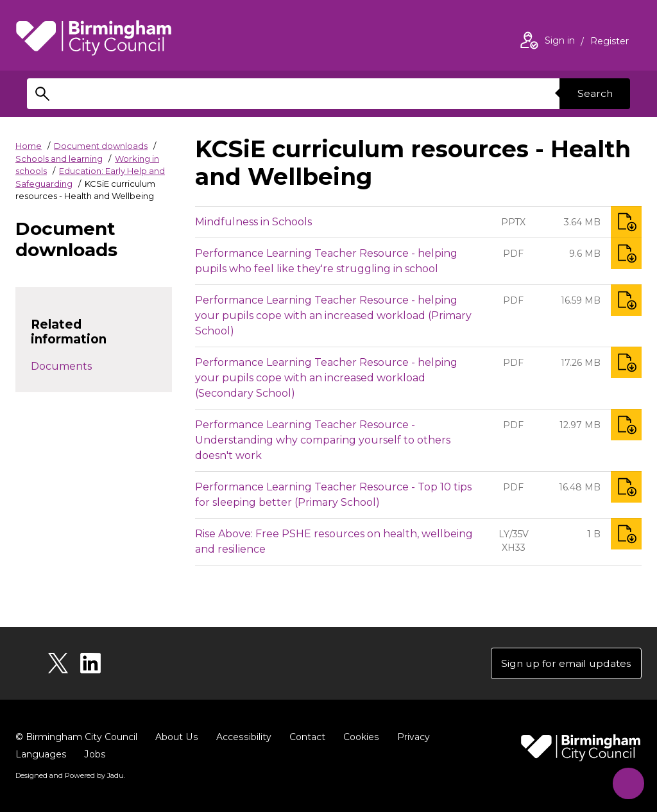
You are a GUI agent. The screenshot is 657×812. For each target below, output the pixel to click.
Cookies (358, 738)
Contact (305, 738)
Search (594, 93)
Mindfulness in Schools (253, 222)
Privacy (410, 738)
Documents (61, 366)
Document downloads (101, 146)
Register (610, 42)
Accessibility (242, 738)
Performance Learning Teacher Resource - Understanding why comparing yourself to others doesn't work (323, 440)
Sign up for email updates (564, 663)
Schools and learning (59, 159)
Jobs (94, 755)
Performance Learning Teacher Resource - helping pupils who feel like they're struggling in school (326, 261)
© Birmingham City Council (76, 738)
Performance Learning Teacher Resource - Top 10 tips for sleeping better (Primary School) (333, 495)
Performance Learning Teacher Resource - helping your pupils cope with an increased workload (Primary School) (333, 315)
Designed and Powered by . (70, 776)
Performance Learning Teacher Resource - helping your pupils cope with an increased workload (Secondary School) (326, 378)
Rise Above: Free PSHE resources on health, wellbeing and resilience (334, 541)
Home (29, 146)
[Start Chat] (627, 782)
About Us (176, 738)
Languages (41, 755)
